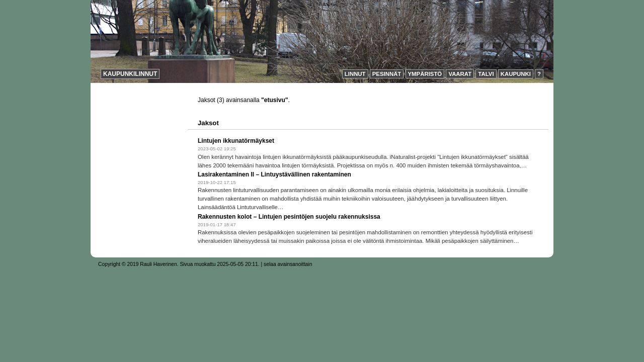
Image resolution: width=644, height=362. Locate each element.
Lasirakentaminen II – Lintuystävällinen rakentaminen (274, 174)
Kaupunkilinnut (130, 74)
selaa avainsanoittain (288, 264)
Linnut (355, 74)
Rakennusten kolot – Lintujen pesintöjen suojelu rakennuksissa (289, 217)
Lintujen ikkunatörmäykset (236, 141)
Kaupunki (516, 74)
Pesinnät (387, 74)
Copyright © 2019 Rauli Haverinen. (138, 264)
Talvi (486, 74)
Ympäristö (425, 74)
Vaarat (460, 74)
